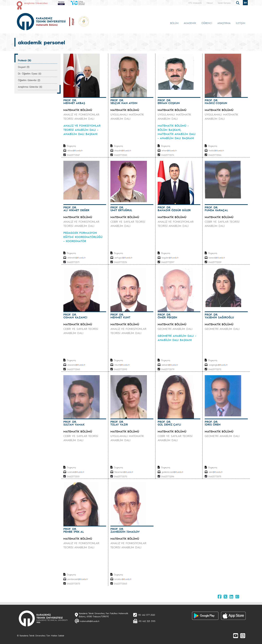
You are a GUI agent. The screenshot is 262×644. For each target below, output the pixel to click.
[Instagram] (243, 635)
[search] (238, 3)
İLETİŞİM (240, 23)
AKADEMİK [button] (190, 23)
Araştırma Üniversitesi (36, 3)
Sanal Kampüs (224, 3)
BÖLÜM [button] (174, 23)
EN (245, 3)
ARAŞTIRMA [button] (224, 23)
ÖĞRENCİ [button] (207, 23)
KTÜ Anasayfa (195, 3)
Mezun (210, 3)
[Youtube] (236, 635)
